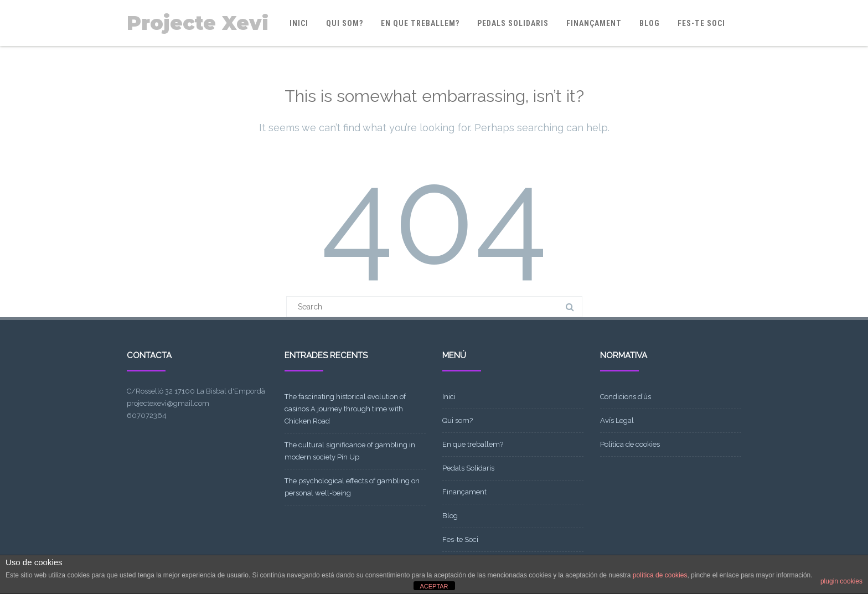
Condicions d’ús (626, 397)
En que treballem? (420, 23)
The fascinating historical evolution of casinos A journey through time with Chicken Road (345, 409)
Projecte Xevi (198, 23)
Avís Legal (617, 420)
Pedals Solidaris (513, 23)
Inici (299, 23)
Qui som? (345, 23)
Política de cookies (630, 444)
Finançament (594, 23)
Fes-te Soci (701, 23)
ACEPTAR (434, 586)
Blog (650, 23)
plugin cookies (841, 581)
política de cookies (660, 575)
